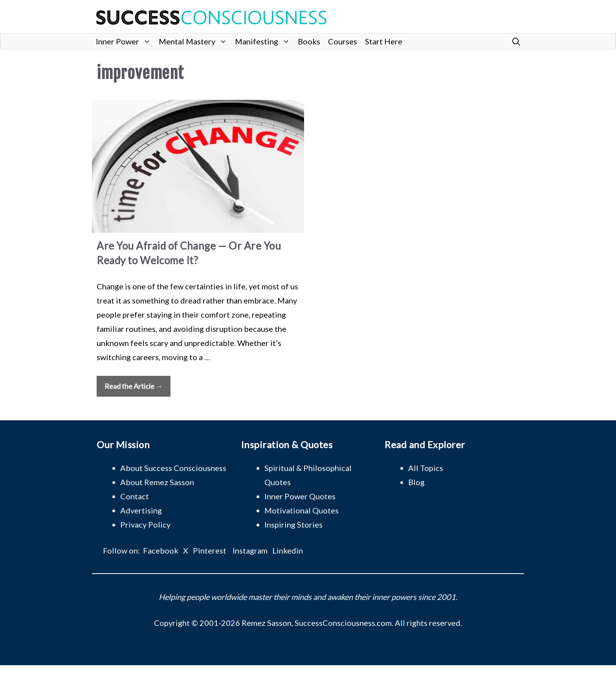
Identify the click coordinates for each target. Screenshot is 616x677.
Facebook (161, 550)
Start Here (384, 41)
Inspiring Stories (293, 524)
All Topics (426, 468)
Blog (416, 482)
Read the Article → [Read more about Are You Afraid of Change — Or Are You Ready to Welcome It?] (134, 386)
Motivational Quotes (302, 510)
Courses (343, 41)
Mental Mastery (195, 41)
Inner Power (125, 41)
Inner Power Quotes (300, 496)
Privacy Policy (145, 524)
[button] (516, 41)
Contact (135, 496)
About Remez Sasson (157, 482)
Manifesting (264, 41)
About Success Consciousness (173, 468)
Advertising (141, 510)
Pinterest (210, 550)
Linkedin (288, 550)
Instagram (250, 550)
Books (309, 41)
